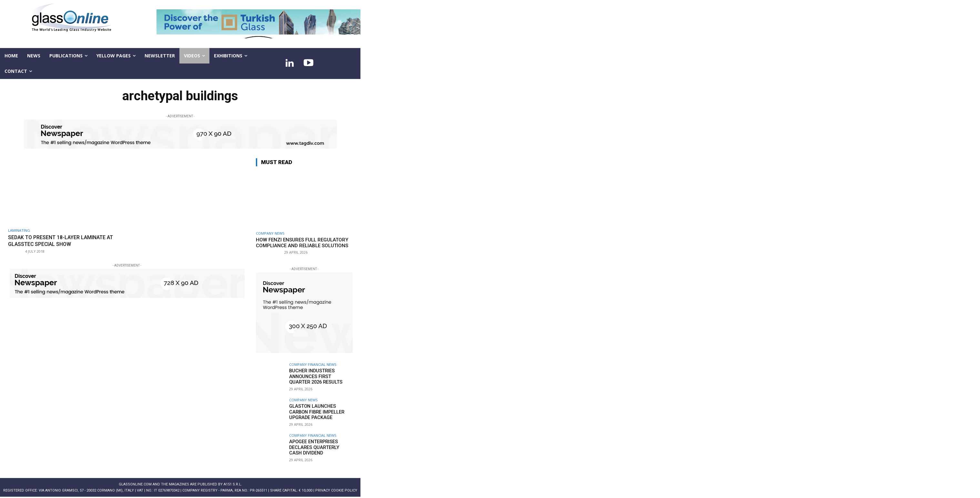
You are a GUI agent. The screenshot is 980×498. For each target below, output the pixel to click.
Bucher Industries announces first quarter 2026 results (320, 376)
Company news (270, 233)
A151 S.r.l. (233, 484)
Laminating (19, 230)
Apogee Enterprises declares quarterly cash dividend (319, 447)
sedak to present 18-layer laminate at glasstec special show (65, 240)
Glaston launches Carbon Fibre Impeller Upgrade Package (321, 412)
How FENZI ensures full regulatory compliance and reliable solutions (302, 243)
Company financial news (313, 364)
